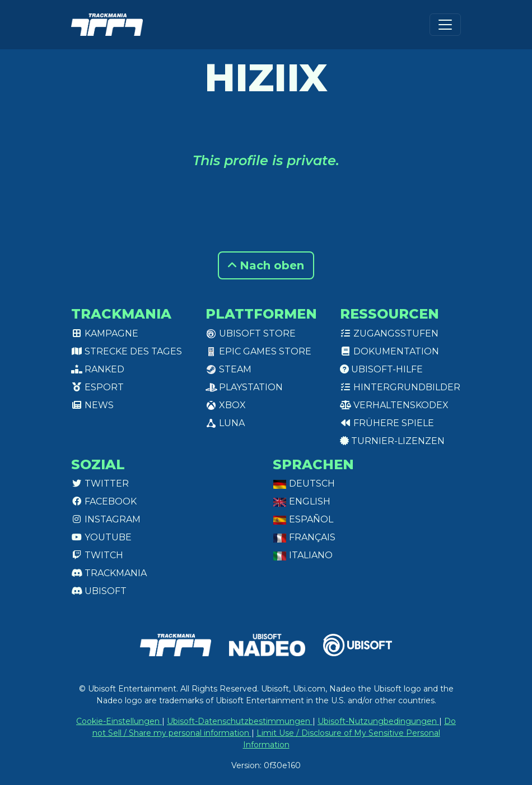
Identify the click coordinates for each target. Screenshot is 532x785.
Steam (228, 369)
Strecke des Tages (127, 351)
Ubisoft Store (251, 333)
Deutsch (304, 483)
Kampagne (105, 333)
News (92, 405)
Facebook (104, 501)
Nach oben (266, 265)
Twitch (97, 555)
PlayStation (244, 387)
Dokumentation (389, 351)
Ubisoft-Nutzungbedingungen (378, 721)
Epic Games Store (258, 351)
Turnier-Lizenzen (392, 441)
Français (304, 537)
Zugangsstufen (389, 333)
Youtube (101, 537)
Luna (225, 423)
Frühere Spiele (387, 423)
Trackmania (109, 573)
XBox (226, 405)
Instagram (106, 519)
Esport (97, 387)
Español (303, 519)
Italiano (303, 555)
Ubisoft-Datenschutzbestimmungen (240, 721)
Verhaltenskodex (394, 405)
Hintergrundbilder (400, 387)
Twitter (100, 483)
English (302, 501)
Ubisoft (99, 591)
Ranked (98, 369)
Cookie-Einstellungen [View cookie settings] (119, 721)
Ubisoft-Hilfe (381, 369)
